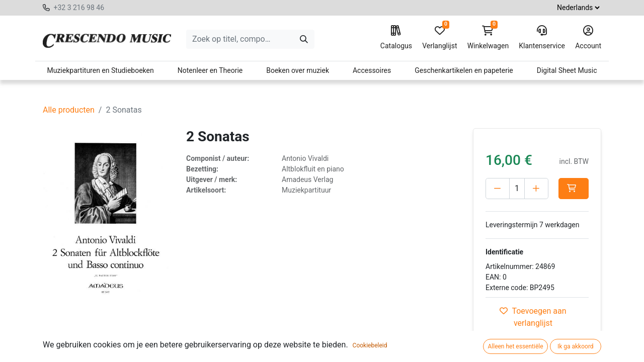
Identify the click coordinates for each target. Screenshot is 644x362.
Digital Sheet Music (567, 70)
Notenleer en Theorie (210, 70)
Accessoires (372, 70)
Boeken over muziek (298, 70)
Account (588, 38)
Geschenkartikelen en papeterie (464, 70)
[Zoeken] (304, 39)
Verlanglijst (439, 38)
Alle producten (69, 110)
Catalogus (396, 38)
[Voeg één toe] (536, 189)
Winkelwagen (488, 38)
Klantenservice (542, 38)
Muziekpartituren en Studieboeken (100, 70)
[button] (574, 189)
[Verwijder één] (498, 189)
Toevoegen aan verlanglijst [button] (533, 317)
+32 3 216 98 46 (79, 8)
